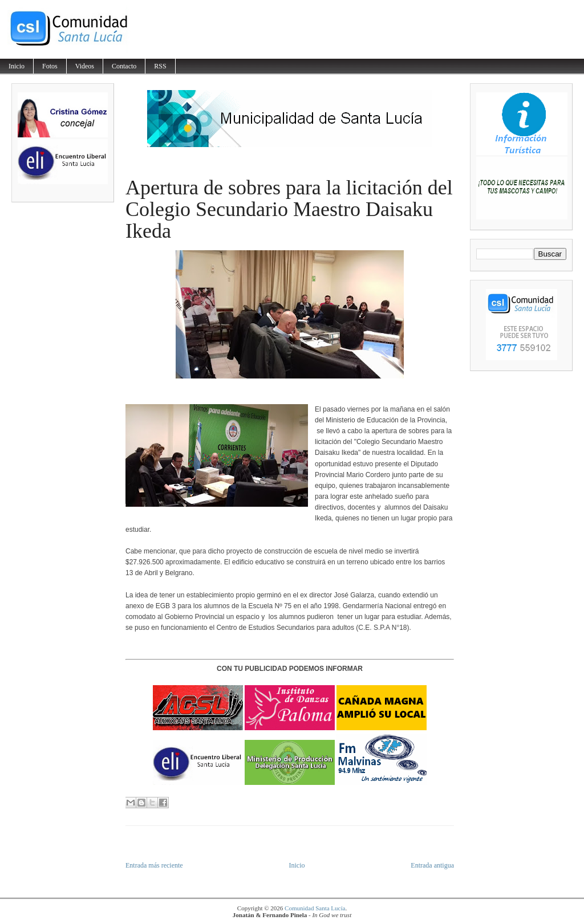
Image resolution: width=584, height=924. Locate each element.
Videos (85, 66)
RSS (160, 66)
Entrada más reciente (154, 865)
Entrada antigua (432, 865)
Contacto (124, 66)
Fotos (50, 66)
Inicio (17, 66)
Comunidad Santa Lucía (315, 908)
